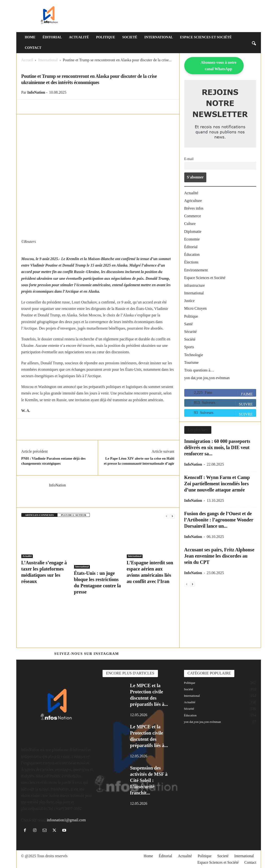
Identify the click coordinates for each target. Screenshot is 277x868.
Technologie (194, 355)
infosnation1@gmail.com (66, 820)
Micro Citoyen (196, 308)
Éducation (192, 254)
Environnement (196, 270)
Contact (33, 48)
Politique (106, 37)
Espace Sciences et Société (206, 37)
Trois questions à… (199, 370)
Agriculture (193, 201)
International (159, 37)
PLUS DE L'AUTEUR (74, 515)
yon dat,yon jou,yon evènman (207, 378)
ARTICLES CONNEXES (40, 515)
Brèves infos (194, 208)
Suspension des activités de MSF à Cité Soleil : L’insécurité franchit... (149, 780)
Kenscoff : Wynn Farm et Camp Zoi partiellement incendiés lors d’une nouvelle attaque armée (217, 484)
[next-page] (172, 516)
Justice (190, 301)
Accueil (27, 60)
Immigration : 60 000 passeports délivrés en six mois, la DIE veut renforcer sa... (217, 447)
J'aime (247, 394)
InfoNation (36, 92)
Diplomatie (193, 231)
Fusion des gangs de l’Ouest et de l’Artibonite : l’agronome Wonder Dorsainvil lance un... (219, 520)
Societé (130, 37)
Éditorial (52, 37)
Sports (189, 347)
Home (30, 37)
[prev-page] (167, 516)
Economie (192, 239)
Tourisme (191, 363)
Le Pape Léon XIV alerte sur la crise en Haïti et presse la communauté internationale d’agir (139, 461)
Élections (191, 262)
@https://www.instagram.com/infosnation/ (171, 654)
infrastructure (195, 285)
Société (190, 339)
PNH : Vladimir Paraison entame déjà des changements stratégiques (54, 461)
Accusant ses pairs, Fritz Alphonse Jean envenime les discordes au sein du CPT (219, 556)
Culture (190, 224)
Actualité (79, 37)
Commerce (193, 216)
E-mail (189, 159)
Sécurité (190, 332)
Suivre (246, 404)
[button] (254, 43)
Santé (189, 324)
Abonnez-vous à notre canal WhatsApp (219, 66)
